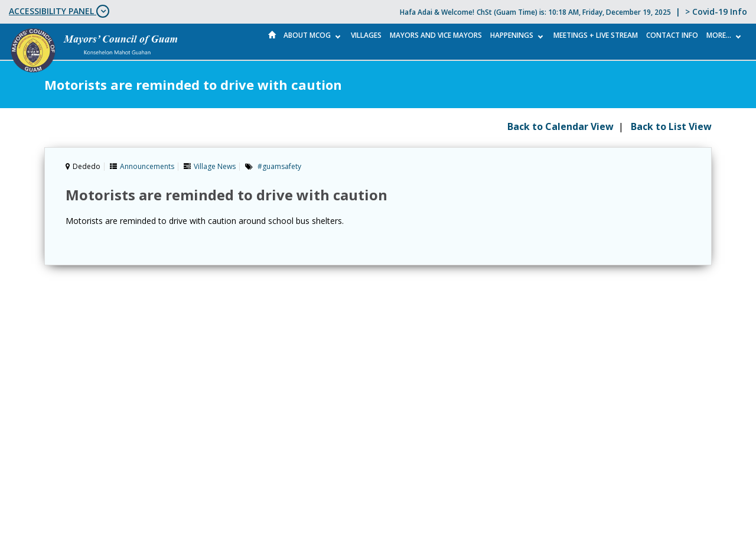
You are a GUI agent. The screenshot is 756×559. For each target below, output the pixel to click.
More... (719, 35)
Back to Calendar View (561, 126)
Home (272, 35)
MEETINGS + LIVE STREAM (596, 35)
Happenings (512, 35)
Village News (215, 166)
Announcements (147, 166)
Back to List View (671, 126)
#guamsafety (279, 166)
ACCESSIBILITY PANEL (59, 11)
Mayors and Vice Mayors (436, 35)
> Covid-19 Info (716, 12)
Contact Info (672, 35)
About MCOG (307, 35)
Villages (366, 35)
